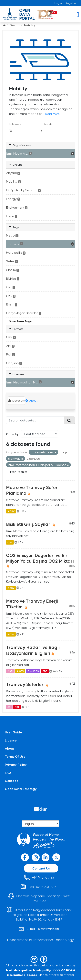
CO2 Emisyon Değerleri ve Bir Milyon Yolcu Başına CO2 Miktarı (40, 558)
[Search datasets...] (35, 420)
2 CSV (11, 588)
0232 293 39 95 (47, 887)
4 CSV (11, 511)
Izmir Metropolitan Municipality (28, 970)
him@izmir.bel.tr (49, 929)
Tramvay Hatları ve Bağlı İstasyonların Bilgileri (33, 650)
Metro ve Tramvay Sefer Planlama (32, 490)
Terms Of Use (15, 756)
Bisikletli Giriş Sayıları (29, 524)
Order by (12, 434)
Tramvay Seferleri (25, 684)
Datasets (16, 400)
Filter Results (18, 472)
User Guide (13, 732)
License (11, 740)
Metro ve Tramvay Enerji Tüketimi (32, 604)
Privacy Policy (16, 764)
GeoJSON (33, 671)
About (31, 400)
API (9, 707)
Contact (11, 781)
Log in (58, 3)
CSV (10, 542)
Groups (15, 25)
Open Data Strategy (21, 789)
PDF (45, 671)
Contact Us (41, 868)
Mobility (30, 25)
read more (52, 114)
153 (52, 877)
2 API (10, 671)
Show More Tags (20, 321)
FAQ (8, 773)
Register (71, 3)
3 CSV (11, 634)
